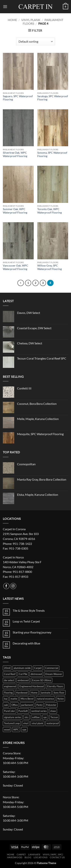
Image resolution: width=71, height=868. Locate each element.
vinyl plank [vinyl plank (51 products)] (37, 723)
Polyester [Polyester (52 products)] (51, 705)
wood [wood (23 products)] (7, 730)
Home (12, 20)
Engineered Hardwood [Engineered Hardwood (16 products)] (32, 686)
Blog (28, 857)
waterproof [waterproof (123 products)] (53, 723)
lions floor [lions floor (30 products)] (59, 693)
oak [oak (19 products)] (6, 705)
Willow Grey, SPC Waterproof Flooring (50, 267)
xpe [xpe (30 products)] (24, 730)
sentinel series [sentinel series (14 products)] (39, 711)
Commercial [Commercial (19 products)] (52, 668)
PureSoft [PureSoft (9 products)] (23, 711)
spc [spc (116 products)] (45, 717)
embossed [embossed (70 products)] (23, 680)
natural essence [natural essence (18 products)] (45, 699)
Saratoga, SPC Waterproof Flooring (53, 98)
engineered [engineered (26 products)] (10, 686)
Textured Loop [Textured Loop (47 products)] (12, 723)
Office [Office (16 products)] (15, 705)
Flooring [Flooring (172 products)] (8, 693)
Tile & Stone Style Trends (29, 610)
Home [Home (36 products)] (34, 693)
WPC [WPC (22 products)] (16, 730)
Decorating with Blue (26, 643)
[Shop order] (35, 41)
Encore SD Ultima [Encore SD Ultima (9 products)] (42, 680)
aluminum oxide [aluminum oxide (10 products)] (22, 668)
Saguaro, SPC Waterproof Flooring (18, 98)
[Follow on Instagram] (13, 586)
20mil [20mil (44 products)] (7, 668)
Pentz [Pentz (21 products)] (39, 705)
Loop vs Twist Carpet (26, 621)
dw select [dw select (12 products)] (9, 680)
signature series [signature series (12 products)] (13, 717)
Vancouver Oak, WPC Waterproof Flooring (16, 267)
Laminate (34, 854)
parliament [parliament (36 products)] (27, 705)
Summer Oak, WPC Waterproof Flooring (15, 211)
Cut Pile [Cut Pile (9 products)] (23, 674)
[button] (5, 7)
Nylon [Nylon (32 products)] (61, 699)
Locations (41, 857)
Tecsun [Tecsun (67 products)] (54, 717)
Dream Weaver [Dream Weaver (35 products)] (54, 674)
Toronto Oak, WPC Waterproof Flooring (50, 211)
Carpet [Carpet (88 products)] (38, 668)
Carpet (21, 854)
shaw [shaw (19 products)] (53, 711)
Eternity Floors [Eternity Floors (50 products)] (55, 686)
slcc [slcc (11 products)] (27, 717)
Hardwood (15, 857)
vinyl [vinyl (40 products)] (26, 723)
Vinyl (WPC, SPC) (53, 854)
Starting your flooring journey (32, 632)
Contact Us (57, 857)
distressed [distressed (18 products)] (36, 674)
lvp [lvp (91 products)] (6, 699)
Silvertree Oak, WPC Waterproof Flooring (15, 154)
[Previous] (21, 283)
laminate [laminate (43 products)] (46, 693)
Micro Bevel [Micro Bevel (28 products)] (27, 699)
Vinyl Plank (31, 20)
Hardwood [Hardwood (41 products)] (22, 693)
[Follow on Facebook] (6, 586)
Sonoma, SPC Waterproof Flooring (52, 154)
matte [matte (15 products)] (14, 699)
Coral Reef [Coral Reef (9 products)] (10, 674)
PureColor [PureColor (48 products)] (9, 711)
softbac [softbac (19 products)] (36, 717)
